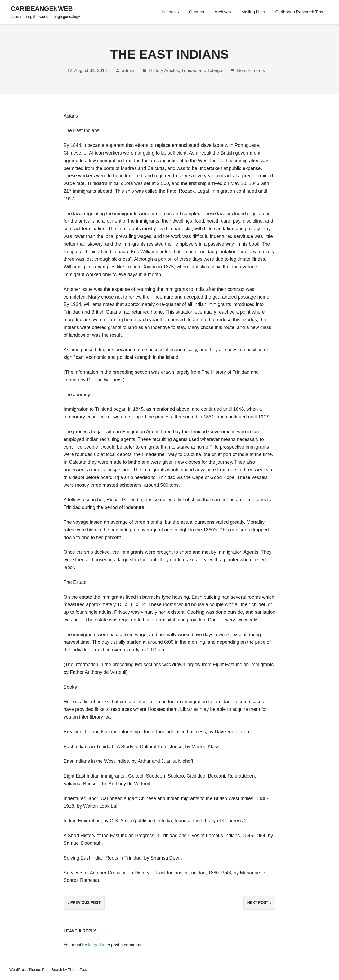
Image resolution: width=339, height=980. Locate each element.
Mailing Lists (253, 12)
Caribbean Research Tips (299, 12)
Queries (197, 12)
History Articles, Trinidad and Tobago (186, 71)
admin (128, 71)
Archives (223, 12)
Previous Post (86, 902)
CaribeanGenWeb (42, 9)
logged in (97, 945)
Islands (171, 12)
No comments (251, 71)
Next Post (258, 902)
